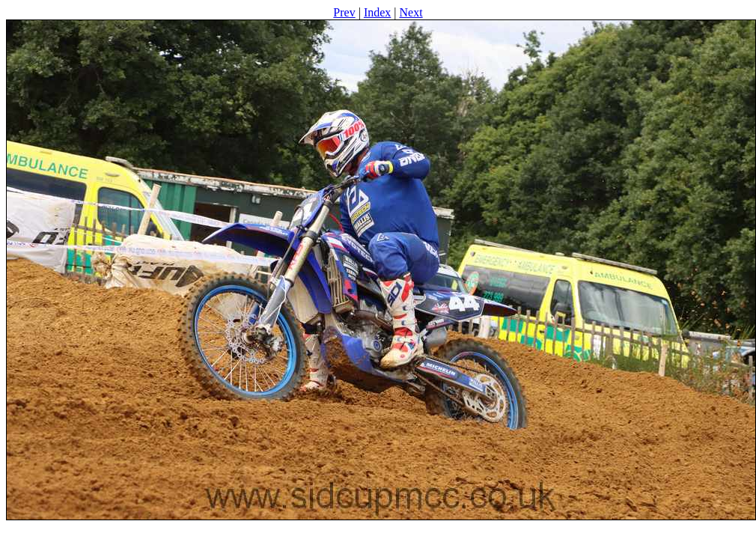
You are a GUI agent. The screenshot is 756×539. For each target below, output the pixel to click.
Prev (344, 12)
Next (411, 12)
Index (377, 12)
